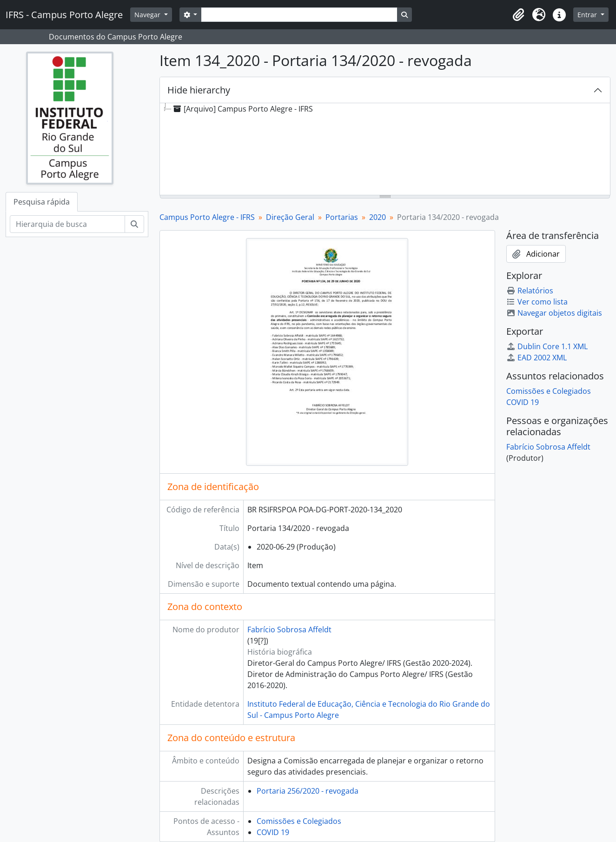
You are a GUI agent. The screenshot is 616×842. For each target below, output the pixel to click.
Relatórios (530, 291)
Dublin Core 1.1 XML (547, 346)
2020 (378, 217)
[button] (518, 15)
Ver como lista (537, 302)
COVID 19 (273, 832)
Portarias (342, 217)
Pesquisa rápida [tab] (42, 202)
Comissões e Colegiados (299, 821)
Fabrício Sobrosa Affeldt (289, 630)
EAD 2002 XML (537, 358)
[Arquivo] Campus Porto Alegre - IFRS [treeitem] (242, 109)
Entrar (588, 15)
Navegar (148, 15)
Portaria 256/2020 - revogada (308, 791)
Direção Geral (290, 217)
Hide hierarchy (199, 90)
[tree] (385, 150)
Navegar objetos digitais (554, 313)
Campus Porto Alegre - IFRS (207, 217)
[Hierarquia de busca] (67, 224)
